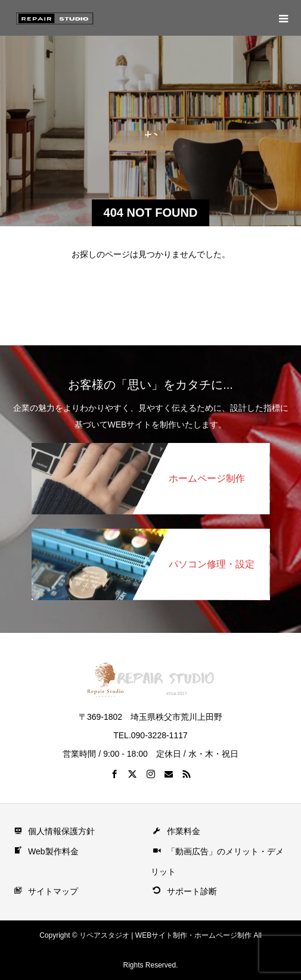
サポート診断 (184, 891)
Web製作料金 (45, 851)
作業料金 (176, 831)
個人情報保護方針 (53, 831)
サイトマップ (45, 891)
